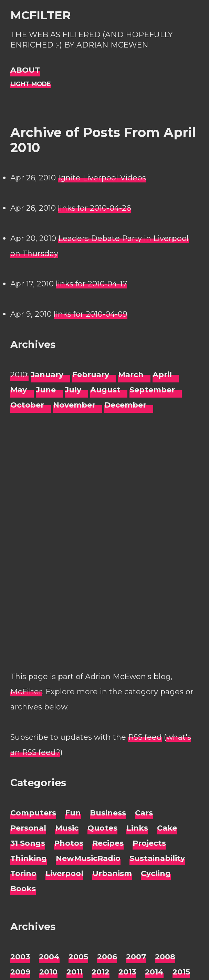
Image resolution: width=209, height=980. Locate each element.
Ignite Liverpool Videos (102, 178)
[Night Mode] (31, 84)
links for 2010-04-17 (91, 284)
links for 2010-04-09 (91, 314)
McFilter (40, 15)
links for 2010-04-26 (94, 208)
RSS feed (145, 737)
